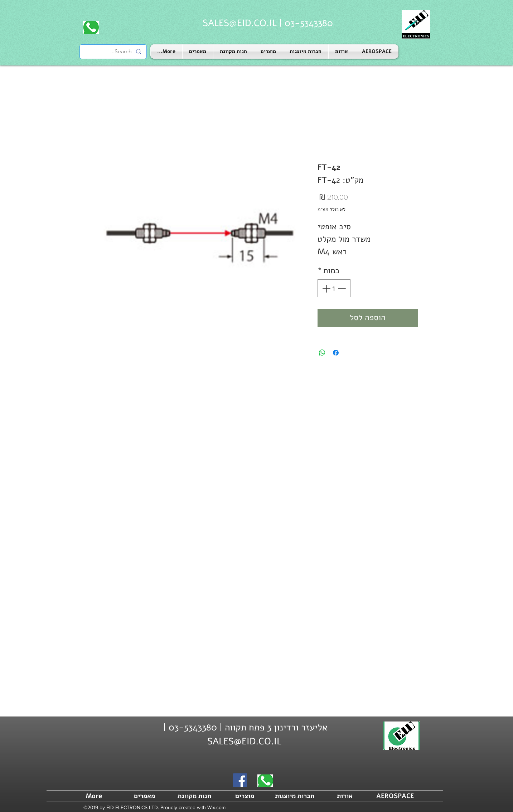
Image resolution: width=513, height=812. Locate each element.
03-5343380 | (305, 23)
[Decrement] (342, 288)
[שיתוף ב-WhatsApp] (322, 353)
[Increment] (326, 288)
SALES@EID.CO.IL (240, 23)
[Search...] (113, 52)
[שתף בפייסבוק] (336, 353)
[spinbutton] (334, 288)
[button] (306, 52)
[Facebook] (240, 780)
